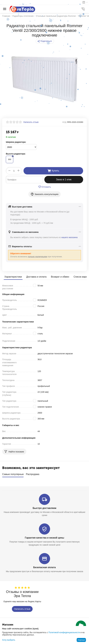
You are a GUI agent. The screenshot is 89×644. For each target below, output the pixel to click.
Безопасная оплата (45, 567)
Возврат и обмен (60, 277)
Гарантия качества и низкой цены (44, 538)
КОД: (65, 122)
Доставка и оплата (36, 277)
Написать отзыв (22, 609)
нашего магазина (70, 237)
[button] (45, 41)
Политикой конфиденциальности (64, 632)
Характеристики (13, 277)
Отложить (45, 187)
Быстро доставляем (45, 508)
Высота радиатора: (16, 154)
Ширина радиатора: (16, 142)
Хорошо (81, 640)
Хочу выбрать (9, 640)
